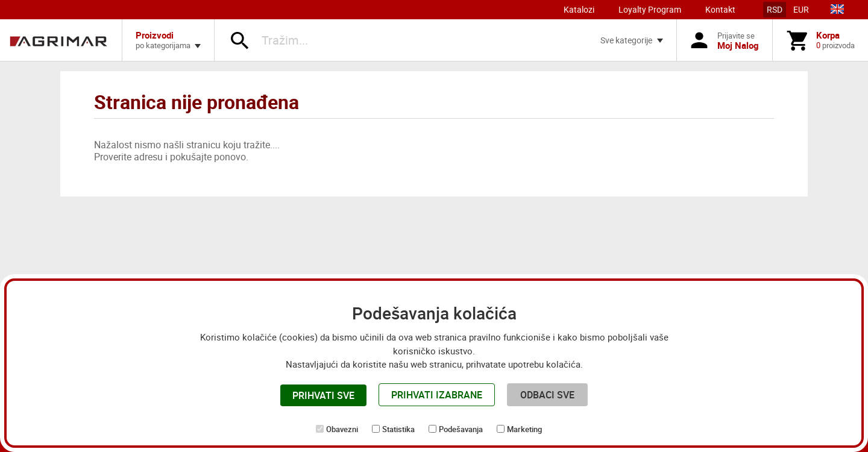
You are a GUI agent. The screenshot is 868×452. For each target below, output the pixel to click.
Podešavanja (461, 429)
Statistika (398, 429)
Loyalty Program (650, 9)
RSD (775, 9)
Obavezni (342, 429)
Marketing (524, 429)
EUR (801, 9)
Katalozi (579, 9)
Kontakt (720, 9)
